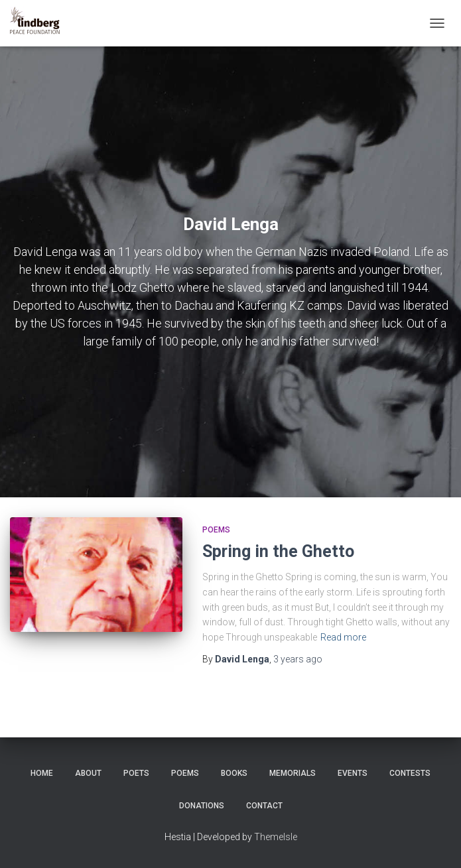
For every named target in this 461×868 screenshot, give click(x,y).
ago (298, 659)
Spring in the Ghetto (278, 551)
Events (353, 773)
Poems (216, 530)
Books (234, 773)
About (88, 773)
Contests (410, 773)
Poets (136, 773)
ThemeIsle (276, 837)
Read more (343, 637)
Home (42, 773)
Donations (202, 806)
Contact (264, 806)
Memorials (293, 773)
